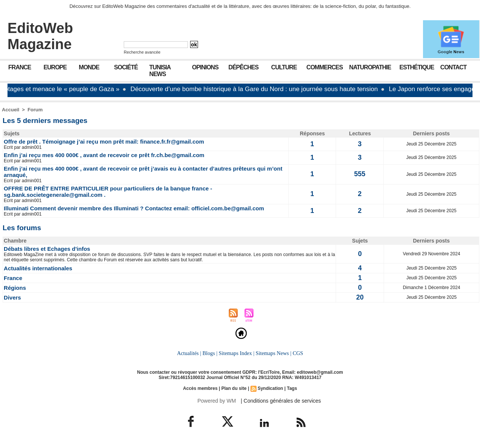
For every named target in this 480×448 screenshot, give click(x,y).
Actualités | (189, 353)
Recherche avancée (142, 52)
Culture (284, 67)
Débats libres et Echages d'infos (47, 249)
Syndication (270, 388)
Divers (12, 297)
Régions (15, 288)
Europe (55, 67)
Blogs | (210, 353)
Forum (35, 110)
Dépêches (243, 67)
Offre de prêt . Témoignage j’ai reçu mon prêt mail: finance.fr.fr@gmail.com (104, 142)
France (20, 67)
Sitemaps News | (274, 353)
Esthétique (417, 67)
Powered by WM (217, 401)
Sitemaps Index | (236, 353)
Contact (453, 67)
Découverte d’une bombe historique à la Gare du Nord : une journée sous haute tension (257, 89)
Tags (292, 388)
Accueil (10, 110)
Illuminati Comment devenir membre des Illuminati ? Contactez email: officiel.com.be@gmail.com (134, 208)
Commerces (325, 67)
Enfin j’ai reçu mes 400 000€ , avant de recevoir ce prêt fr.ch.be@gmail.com (104, 155)
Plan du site (234, 388)
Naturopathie (370, 67)
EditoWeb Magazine (40, 36)
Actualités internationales (38, 268)
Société (126, 67)
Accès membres (200, 388)
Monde (89, 67)
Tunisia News (160, 71)
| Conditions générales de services (281, 401)
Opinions (205, 67)
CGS (298, 353)
